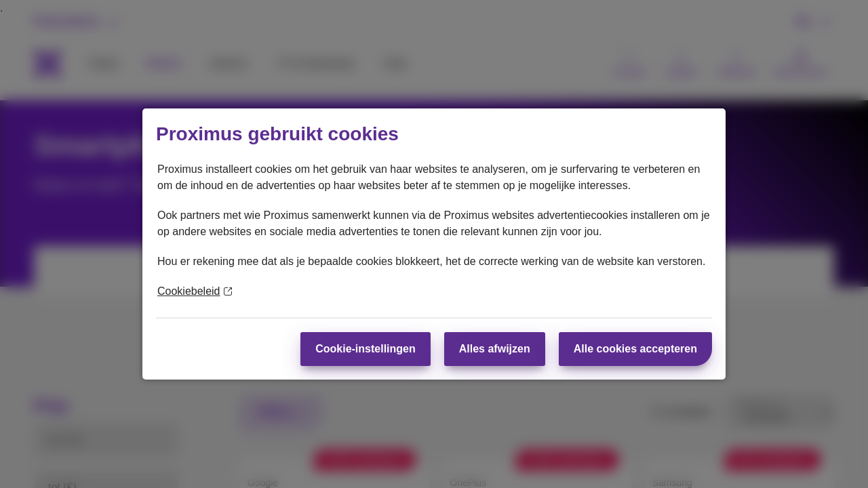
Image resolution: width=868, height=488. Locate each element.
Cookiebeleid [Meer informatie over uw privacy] (195, 291)
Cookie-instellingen (366, 349)
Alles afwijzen (495, 349)
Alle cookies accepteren (635, 349)
